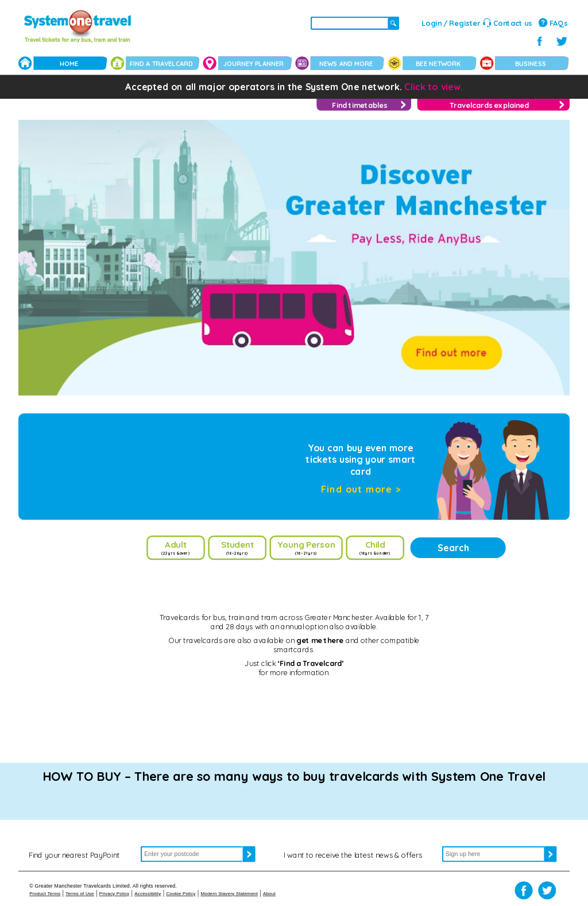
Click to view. (434, 87)
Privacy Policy (115, 894)
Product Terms (45, 894)
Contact (512, 23)
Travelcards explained (489, 105)
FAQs (558, 23)
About (269, 894)
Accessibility (148, 894)
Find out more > (361, 489)
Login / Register (451, 23)
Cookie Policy (181, 894)
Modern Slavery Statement (229, 894)
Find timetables (359, 105)
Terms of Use (80, 894)
